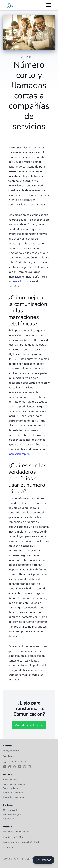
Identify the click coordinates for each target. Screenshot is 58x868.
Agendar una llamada (29, 725)
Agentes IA (9, 819)
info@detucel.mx (11, 751)
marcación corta (21, 281)
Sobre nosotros (11, 780)
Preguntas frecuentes (13, 797)
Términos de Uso (11, 788)
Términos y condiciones (14, 784)
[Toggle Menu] (49, 5)
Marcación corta (11, 810)
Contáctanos (43, 860)
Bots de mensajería (12, 814)
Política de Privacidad (13, 793)
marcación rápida (19, 454)
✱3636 (9, 756)
